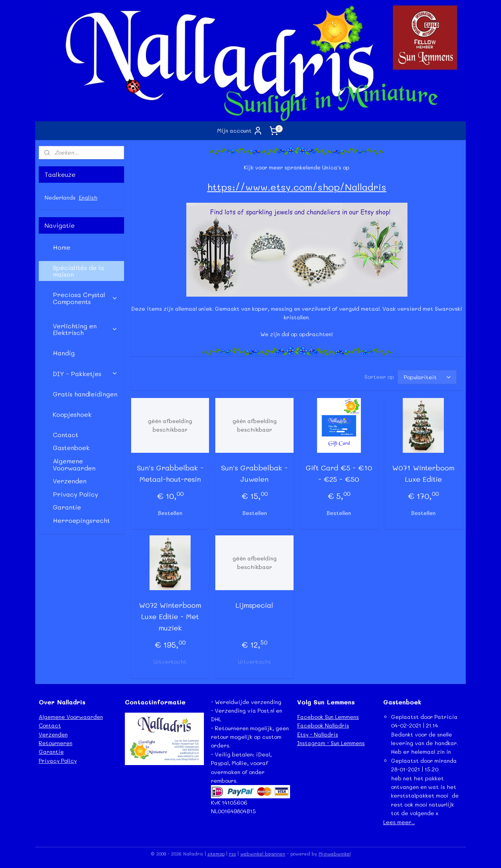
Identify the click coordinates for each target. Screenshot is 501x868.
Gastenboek (71, 448)
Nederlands (60, 197)
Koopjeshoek (72, 414)
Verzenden (70, 481)
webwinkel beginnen (263, 854)
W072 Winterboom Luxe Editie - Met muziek (170, 616)
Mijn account (240, 131)
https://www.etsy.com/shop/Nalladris (297, 187)
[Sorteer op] (427, 377)
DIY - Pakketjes (85, 374)
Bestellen (170, 513)
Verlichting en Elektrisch (85, 329)
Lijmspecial (254, 605)
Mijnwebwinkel (335, 854)
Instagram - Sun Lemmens (331, 743)
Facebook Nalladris (323, 725)
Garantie (67, 507)
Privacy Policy (75, 494)
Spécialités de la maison (78, 271)
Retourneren (56, 743)
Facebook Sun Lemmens (328, 717)
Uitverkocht (170, 662)
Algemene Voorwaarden (74, 464)
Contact (66, 435)
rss (232, 854)
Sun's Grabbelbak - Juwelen (254, 473)
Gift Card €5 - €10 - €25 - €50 (339, 473)
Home (62, 247)
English (88, 197)
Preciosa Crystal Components (85, 298)
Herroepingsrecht (81, 520)
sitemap (216, 854)
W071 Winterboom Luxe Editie (423, 473)
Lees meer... (399, 822)
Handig (64, 353)
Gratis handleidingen (85, 394)
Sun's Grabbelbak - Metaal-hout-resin (170, 473)
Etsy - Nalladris (318, 734)
